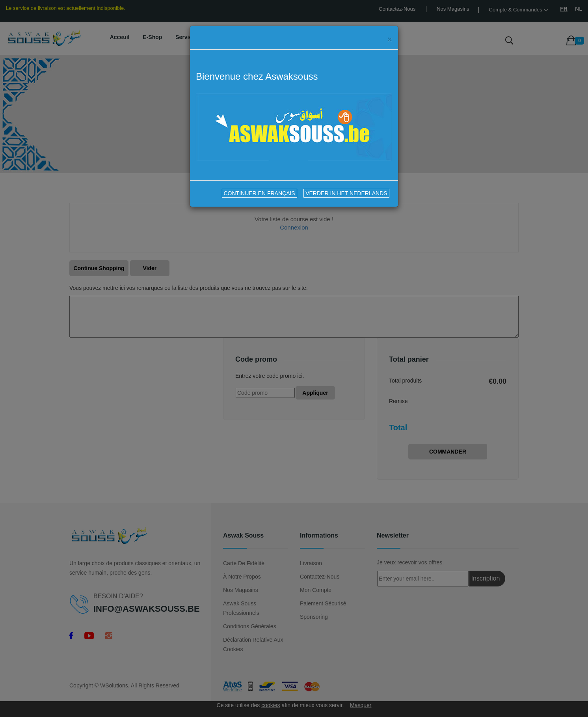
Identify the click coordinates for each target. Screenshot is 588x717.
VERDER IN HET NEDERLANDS (346, 193)
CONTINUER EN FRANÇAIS (260, 193)
